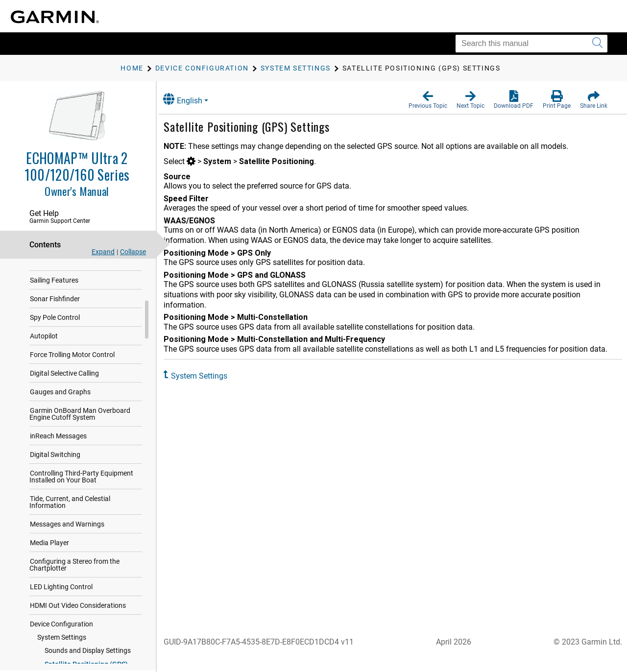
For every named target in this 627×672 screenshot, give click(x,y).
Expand (103, 252)
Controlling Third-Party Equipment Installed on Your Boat (81, 514)
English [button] (193, 99)
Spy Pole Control (55, 355)
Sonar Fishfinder (55, 336)
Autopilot (44, 373)
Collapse (133, 252)
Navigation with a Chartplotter (76, 299)
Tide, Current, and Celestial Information (70, 539)
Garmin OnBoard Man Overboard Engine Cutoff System (80, 451)
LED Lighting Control (61, 624)
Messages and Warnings (67, 561)
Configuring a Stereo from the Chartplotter (74, 602)
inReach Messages (58, 473)
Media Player (49, 580)
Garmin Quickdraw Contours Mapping (73, 277)
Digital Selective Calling (64, 410)
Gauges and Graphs (60, 429)
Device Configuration (61, 661)
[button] (428, 100)
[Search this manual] (531, 44)
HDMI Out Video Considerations (78, 643)
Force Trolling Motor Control (72, 392)
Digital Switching (55, 492)
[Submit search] (597, 44)
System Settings (210, 376)
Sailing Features (54, 317)
